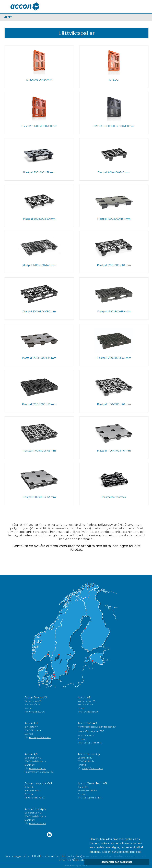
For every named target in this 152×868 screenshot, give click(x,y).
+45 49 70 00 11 (37, 768)
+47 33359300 (90, 712)
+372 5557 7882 (36, 798)
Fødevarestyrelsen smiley (39, 772)
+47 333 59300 (37, 712)
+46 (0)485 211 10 (91, 798)
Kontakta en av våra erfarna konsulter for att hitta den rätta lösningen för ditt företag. (77, 548)
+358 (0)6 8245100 (92, 768)
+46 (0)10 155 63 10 (92, 743)
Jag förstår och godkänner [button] (117, 862)
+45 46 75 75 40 (37, 823)
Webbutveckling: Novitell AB (76, 866)
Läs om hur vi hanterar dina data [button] (122, 852)
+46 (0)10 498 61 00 (40, 737)
